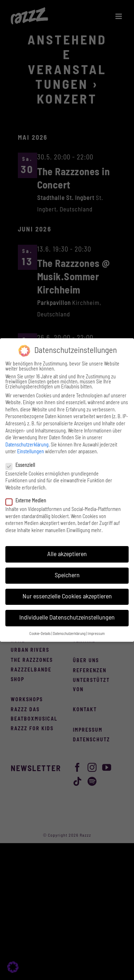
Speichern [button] (67, 575)
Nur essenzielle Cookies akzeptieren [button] (67, 597)
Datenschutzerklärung (27, 445)
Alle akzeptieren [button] (67, 554)
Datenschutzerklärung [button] (69, 634)
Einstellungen (31, 452)
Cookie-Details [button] (40, 634)
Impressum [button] (96, 634)
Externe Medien (29, 501)
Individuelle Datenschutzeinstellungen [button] (67, 618)
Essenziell (23, 465)
